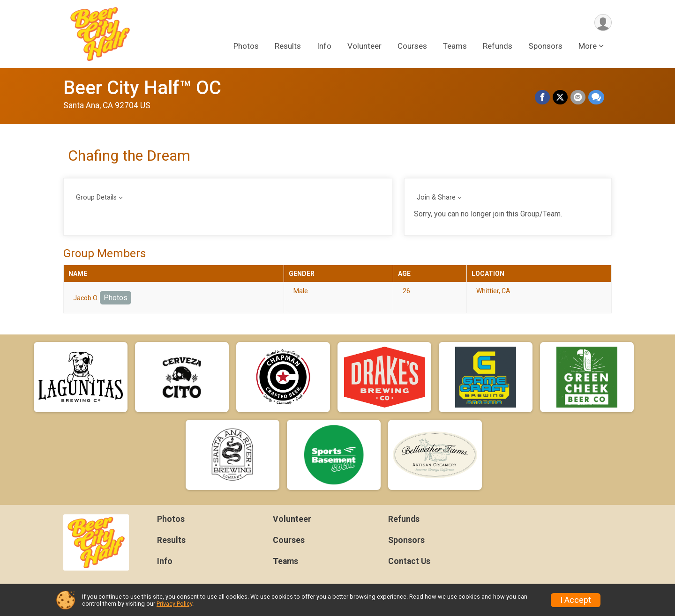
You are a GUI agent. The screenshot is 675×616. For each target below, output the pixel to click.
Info (324, 46)
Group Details (96, 197)
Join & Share (436, 197)
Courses (412, 46)
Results (288, 46)
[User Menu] (603, 23)
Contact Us (409, 561)
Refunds (498, 46)
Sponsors (545, 46)
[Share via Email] (578, 97)
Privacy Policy (174, 604)
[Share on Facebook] (542, 97)
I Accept (576, 600)
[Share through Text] (596, 97)
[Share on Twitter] (560, 97)
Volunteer (364, 46)
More (588, 46)
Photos (246, 46)
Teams (455, 46)
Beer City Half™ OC (142, 88)
